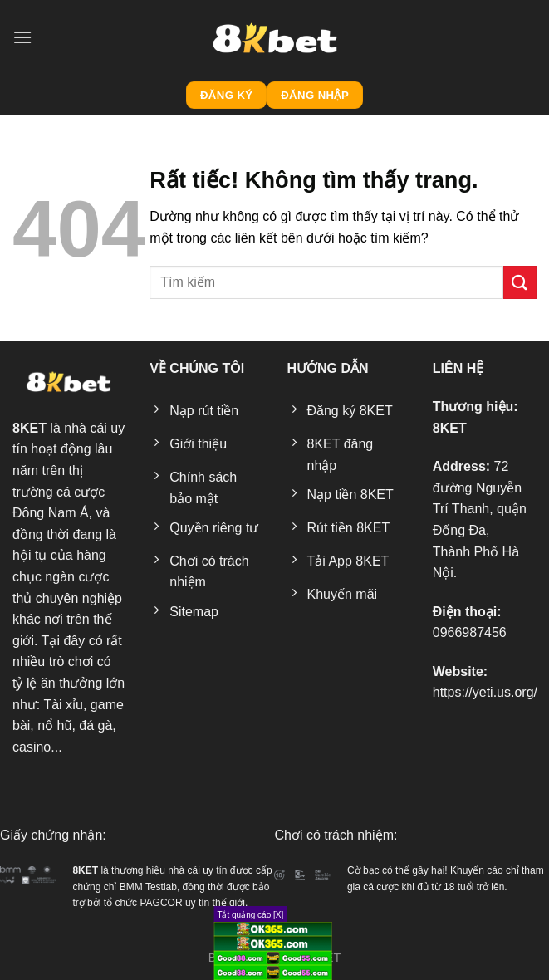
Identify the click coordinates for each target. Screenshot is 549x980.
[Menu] (22, 37)
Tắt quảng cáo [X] (250, 915)
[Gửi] (520, 282)
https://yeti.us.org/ (485, 692)
